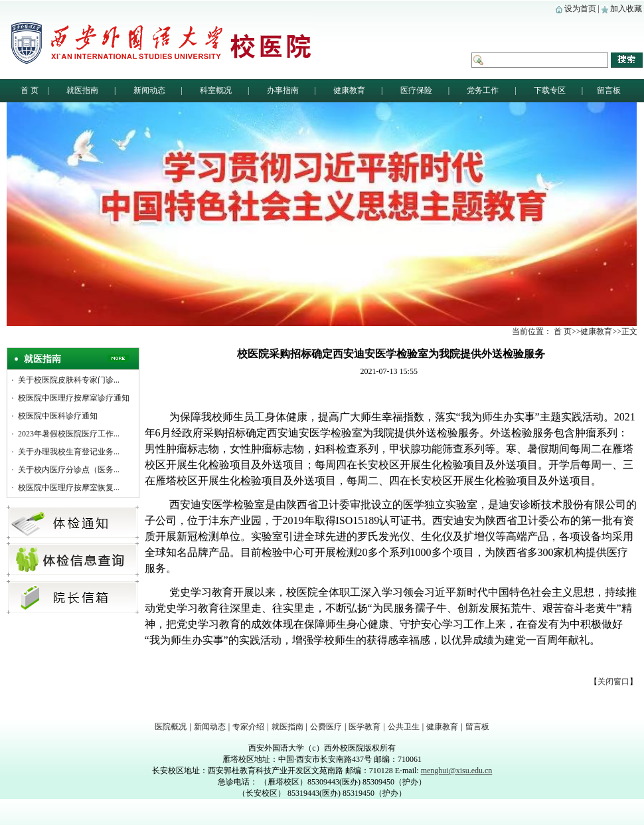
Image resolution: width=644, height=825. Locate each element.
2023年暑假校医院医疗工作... (69, 434)
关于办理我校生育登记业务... (69, 452)
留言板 (477, 727)
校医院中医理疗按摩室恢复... (69, 488)
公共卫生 (404, 727)
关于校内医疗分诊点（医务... (69, 470)
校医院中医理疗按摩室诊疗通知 (74, 398)
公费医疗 (326, 727)
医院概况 (171, 727)
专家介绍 (248, 727)
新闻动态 (210, 727)
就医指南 (287, 727)
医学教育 (364, 727)
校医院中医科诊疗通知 (58, 416)
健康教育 (442, 727)
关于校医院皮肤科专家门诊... (69, 380)
